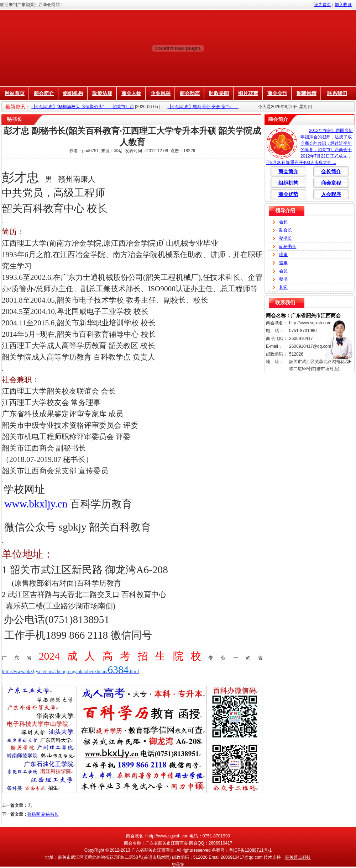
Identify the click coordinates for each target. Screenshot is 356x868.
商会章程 (331, 183)
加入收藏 (343, 5)
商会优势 (288, 194)
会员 (283, 271)
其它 (283, 287)
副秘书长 (288, 246)
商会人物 (131, 93)
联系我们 (337, 93)
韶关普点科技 (298, 857)
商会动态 (190, 93)
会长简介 (331, 171)
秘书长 (286, 238)
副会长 (286, 230)
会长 (283, 222)
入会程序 (331, 194)
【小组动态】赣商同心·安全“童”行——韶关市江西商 (216, 107)
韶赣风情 (307, 93)
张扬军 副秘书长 (43, 814)
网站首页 (15, 93)
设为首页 (323, 5)
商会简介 (44, 93)
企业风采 (161, 93)
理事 (283, 255)
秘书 (283, 279)
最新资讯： (18, 107)
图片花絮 (248, 93)
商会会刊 (277, 93)
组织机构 (73, 93)
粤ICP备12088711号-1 (250, 850)
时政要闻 (219, 93)
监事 (283, 263)
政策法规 (102, 93)
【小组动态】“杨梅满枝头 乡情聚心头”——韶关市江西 (82, 107)
